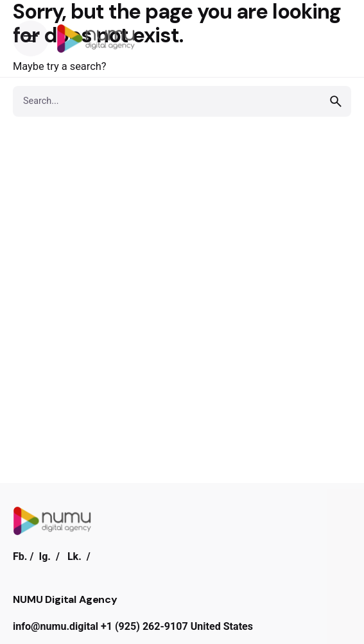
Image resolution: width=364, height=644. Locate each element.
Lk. (74, 556)
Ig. (45, 556)
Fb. (20, 556)
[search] (336, 101)
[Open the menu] (31, 38)
